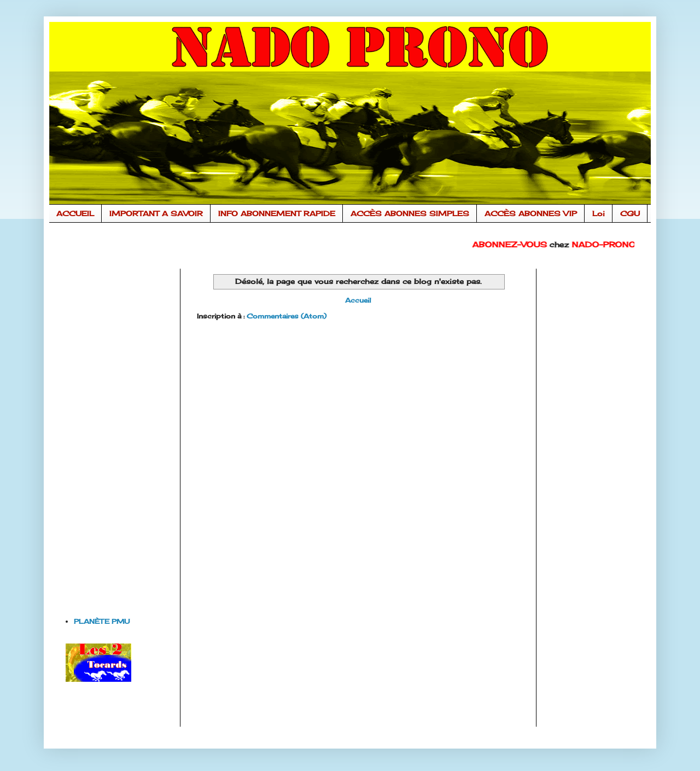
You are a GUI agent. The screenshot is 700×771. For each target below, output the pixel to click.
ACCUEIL (75, 213)
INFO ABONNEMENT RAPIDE (277, 213)
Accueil (358, 300)
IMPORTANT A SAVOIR (156, 213)
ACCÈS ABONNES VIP (531, 213)
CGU (630, 213)
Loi (599, 213)
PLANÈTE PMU (102, 621)
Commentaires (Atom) (287, 316)
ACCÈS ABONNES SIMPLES (410, 213)
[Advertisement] (109, 433)
